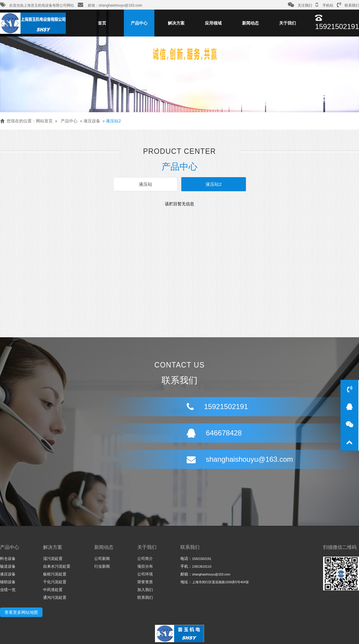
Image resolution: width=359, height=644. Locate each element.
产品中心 (139, 23)
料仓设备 (8, 559)
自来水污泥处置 (57, 566)
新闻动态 (250, 23)
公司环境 (145, 574)
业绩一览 (8, 590)
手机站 (324, 5)
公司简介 (145, 559)
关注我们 (300, 5)
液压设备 (92, 121)
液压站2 (113, 121)
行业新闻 (102, 566)
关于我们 (287, 23)
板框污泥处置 (55, 574)
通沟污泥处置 (55, 597)
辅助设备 (8, 582)
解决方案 (176, 23)
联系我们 (348, 5)
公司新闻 (102, 559)
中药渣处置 (53, 590)
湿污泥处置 (53, 559)
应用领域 (213, 23)
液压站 (146, 184)
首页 (102, 23)
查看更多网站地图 (21, 612)
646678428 (194, 421)
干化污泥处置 (55, 582)
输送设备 (8, 566)
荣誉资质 (145, 582)
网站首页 (44, 121)
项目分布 (145, 566)
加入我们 (145, 590)
